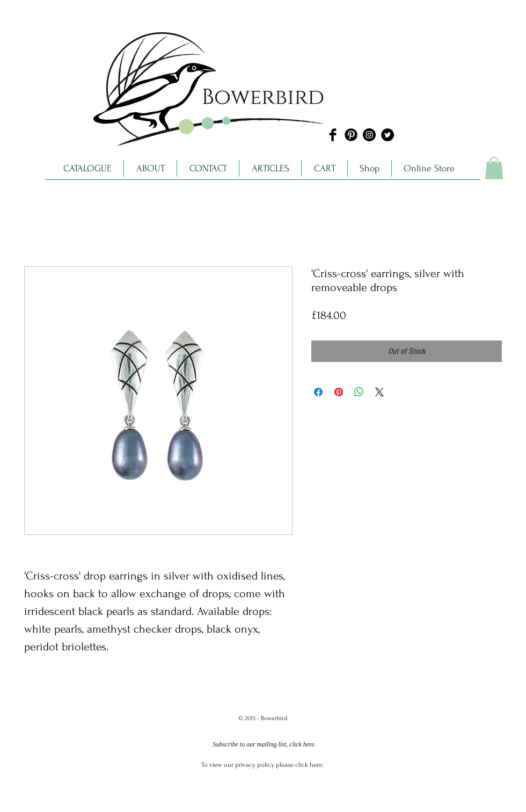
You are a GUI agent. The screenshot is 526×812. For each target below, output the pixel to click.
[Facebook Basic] (333, 135)
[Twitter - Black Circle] (388, 135)
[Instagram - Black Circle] (369, 135)
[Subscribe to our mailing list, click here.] (264, 745)
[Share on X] (379, 392)
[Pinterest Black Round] (351, 135)
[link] (494, 168)
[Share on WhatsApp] (359, 392)
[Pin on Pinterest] (339, 392)
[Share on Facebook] (318, 392)
